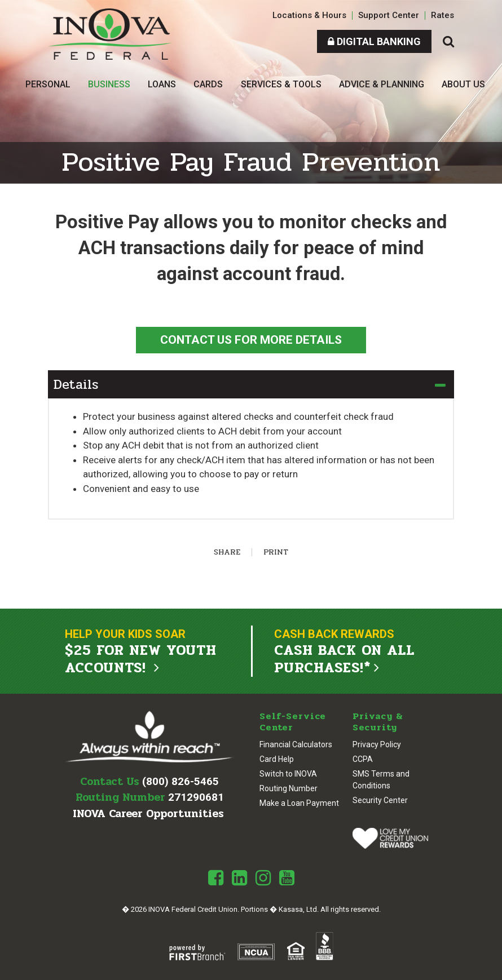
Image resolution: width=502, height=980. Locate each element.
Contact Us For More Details (251, 340)
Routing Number (289, 788)
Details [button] (76, 385)
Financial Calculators (296, 744)
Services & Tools (281, 84)
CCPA (363, 759)
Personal (48, 84)
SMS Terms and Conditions (381, 779)
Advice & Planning (382, 84)
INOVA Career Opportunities (148, 813)
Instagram (263, 877)
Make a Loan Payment (299, 802)
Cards (208, 84)
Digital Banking (374, 41)
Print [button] (276, 552)
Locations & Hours (309, 15)
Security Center (380, 800)
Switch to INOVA (288, 773)
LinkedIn (239, 877)
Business (109, 84)
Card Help (277, 759)
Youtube (287, 877)
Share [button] (227, 552)
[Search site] (448, 41)
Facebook (216, 877)
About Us (463, 84)
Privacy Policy (377, 744)
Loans (162, 84)
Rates (442, 15)
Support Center (389, 15)
